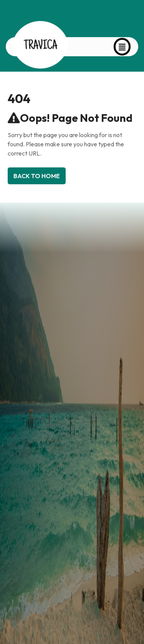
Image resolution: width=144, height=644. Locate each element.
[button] (122, 44)
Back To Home (37, 176)
